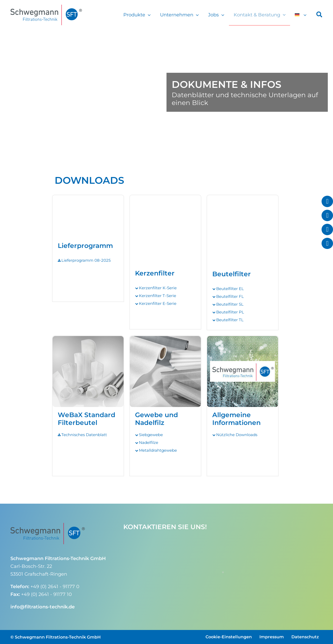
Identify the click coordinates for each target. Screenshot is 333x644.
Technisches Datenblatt (84, 435)
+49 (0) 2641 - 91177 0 (55, 587)
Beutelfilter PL (230, 312)
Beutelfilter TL (230, 320)
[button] (148, 15)
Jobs (216, 15)
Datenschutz (305, 637)
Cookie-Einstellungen (229, 637)
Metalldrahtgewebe (158, 450)
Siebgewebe (151, 435)
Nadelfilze (149, 442)
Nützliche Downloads (237, 435)
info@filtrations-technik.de (43, 607)
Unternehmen (179, 15)
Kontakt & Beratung (260, 15)
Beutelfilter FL (230, 296)
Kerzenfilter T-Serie (158, 296)
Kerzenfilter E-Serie (158, 303)
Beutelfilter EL (230, 289)
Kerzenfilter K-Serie (158, 288)
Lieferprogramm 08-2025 (86, 260)
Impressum (272, 637)
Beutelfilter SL (230, 304)
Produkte (137, 15)
